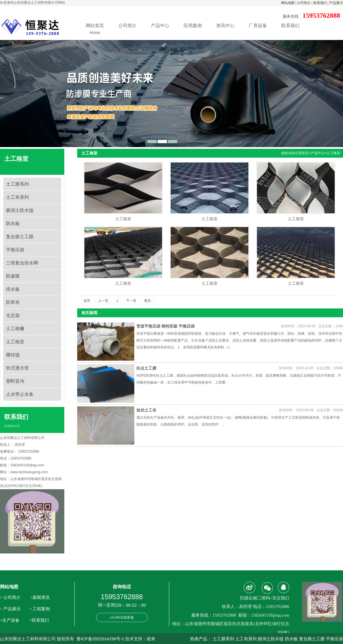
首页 (305, 153)
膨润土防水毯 (20, 210)
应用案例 (193, 26)
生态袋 (13, 315)
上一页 (103, 301)
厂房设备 (258, 26)
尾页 (147, 301)
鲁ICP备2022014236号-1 (100, 639)
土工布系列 (17, 197)
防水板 (13, 223)
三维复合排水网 (22, 263)
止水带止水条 (20, 394)
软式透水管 (17, 368)
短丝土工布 (146, 410)
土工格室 (15, 342)
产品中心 (160, 26)
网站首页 (95, 30)
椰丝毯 (13, 355)
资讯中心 (225, 26)
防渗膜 (13, 276)
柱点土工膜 (146, 368)
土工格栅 (15, 329)
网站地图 (288, 3)
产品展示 (336, 3)
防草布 (13, 302)
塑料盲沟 (15, 381)
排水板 (13, 289)
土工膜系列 (17, 184)
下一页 (131, 301)
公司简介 (304, 3)
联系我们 (320, 3)
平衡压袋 (15, 250)
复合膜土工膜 (20, 237)
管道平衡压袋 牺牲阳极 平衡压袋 (165, 326)
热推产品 (199, 639)
